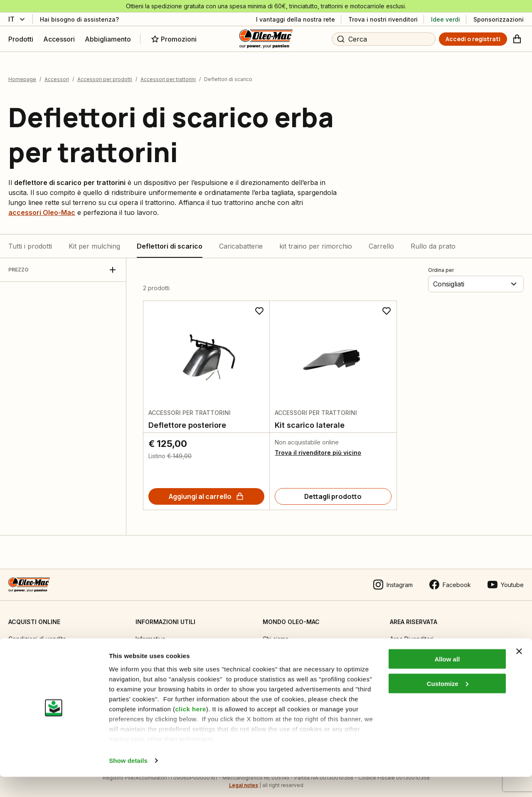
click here (191, 729)
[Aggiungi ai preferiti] (259, 305)
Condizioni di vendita (37, 633)
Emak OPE (277, 650)
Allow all (447, 679)
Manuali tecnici (156, 650)
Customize (448, 704)
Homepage (22, 74)
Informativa (150, 633)
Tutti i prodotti (30, 240)
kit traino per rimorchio (316, 240)
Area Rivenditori (412, 633)
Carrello (381, 240)
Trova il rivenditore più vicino (318, 447)
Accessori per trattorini (168, 74)
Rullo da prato (433, 240)
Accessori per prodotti (105, 74)
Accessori (57, 74)
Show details (128, 781)
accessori (42, 207)
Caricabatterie (241, 240)
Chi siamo (276, 633)
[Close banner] (519, 671)
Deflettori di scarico (170, 240)
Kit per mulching (94, 240)
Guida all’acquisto (32, 650)
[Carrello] (517, 39)
